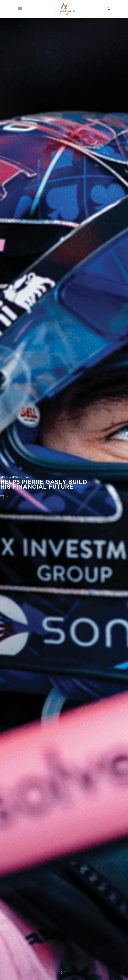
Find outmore (11, 498)
